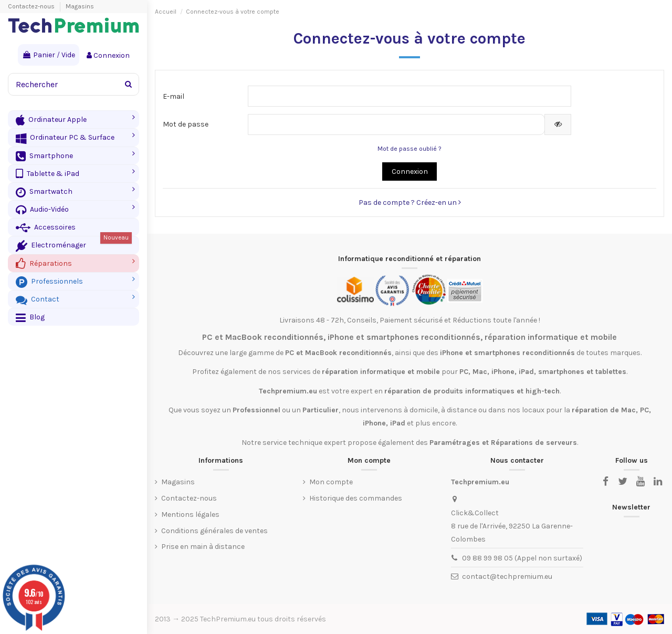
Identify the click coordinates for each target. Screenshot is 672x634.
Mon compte (331, 482)
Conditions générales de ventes (214, 531)
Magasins (80, 6)
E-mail (174, 96)
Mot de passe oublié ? (409, 149)
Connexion (410, 172)
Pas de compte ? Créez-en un (410, 202)
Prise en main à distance (203, 547)
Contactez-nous (32, 6)
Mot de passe (186, 124)
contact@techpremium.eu (507, 576)
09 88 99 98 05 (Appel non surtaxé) (522, 558)
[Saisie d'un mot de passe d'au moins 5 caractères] (397, 124)
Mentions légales (190, 515)
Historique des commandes (356, 498)
